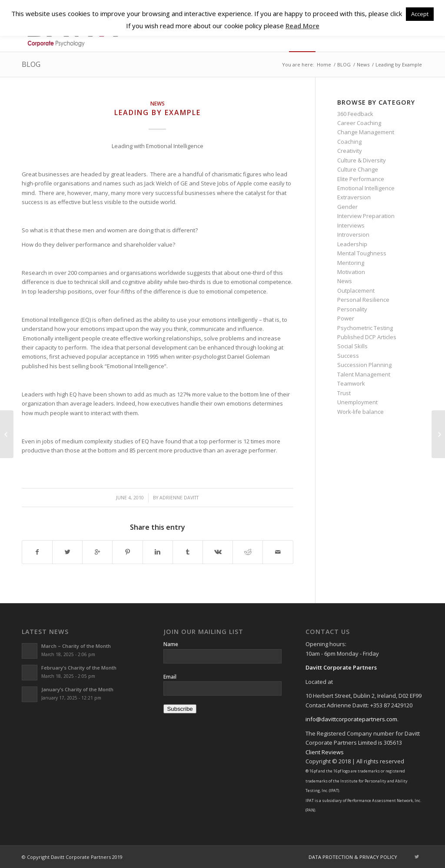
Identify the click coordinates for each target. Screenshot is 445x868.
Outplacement (356, 290)
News (363, 64)
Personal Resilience (363, 300)
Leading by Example (158, 112)
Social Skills (352, 346)
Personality (352, 309)
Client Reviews (325, 752)
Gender (347, 207)
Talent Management (364, 374)
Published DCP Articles (367, 337)
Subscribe (180, 709)
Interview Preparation (366, 216)
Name (171, 644)
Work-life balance (360, 412)
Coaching (349, 142)
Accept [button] (420, 14)
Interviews (351, 225)
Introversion (353, 234)
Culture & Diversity (362, 160)
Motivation (351, 272)
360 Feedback (355, 114)
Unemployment (357, 402)
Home (324, 64)
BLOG (31, 64)
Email (170, 677)
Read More (302, 26)
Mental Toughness (362, 253)
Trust (344, 393)
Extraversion (354, 197)
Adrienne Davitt (179, 498)
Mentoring (351, 263)
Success (348, 356)
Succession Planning (364, 365)
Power (346, 318)
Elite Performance (361, 179)
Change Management (366, 132)
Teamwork (351, 383)
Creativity (350, 151)
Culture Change (358, 169)
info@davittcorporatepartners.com (351, 719)
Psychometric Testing (365, 328)
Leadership (352, 244)
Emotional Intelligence (366, 188)
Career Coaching (359, 123)
